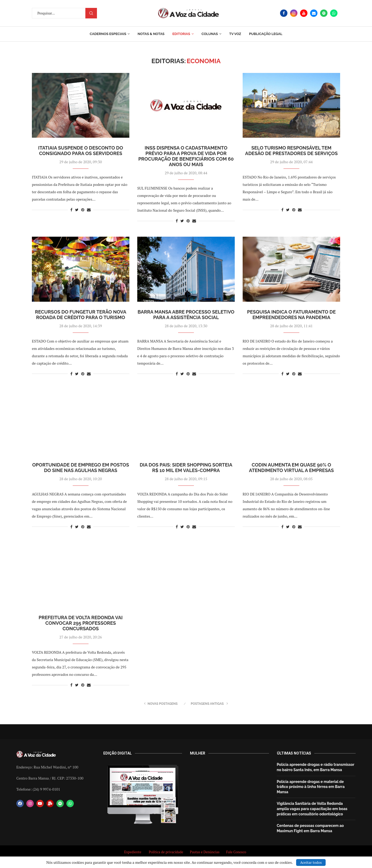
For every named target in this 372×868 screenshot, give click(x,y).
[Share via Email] (89, 210)
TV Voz (235, 34)
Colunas (210, 34)
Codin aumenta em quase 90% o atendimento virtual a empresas (291, 468)
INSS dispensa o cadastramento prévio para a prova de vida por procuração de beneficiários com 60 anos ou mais (186, 156)
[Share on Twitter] (77, 210)
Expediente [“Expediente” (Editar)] (133, 852)
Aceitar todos (311, 862)
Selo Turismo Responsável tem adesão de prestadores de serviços (291, 151)
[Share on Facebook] (71, 210)
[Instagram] (294, 13)
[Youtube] (304, 13)
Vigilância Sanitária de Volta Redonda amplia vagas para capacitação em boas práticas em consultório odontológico (312, 809)
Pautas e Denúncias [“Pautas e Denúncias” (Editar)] (205, 852)
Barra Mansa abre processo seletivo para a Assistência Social (186, 315)
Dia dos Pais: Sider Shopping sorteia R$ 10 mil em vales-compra (186, 468)
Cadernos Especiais (108, 34)
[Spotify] (324, 13)
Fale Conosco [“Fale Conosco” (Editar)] (237, 852)
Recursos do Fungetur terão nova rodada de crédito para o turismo (81, 315)
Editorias (181, 34)
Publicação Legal (266, 34)
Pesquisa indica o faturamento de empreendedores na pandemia (291, 315)
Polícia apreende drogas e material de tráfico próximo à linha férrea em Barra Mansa (311, 787)
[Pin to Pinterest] (83, 210)
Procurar (91, 13)
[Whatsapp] (334, 13)
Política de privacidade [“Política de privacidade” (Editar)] (166, 852)
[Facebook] (284, 13)
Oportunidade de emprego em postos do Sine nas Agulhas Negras (80, 468)
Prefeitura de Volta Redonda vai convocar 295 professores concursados (80, 623)
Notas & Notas (151, 34)
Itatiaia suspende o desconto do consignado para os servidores (81, 151)
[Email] (314, 13)
